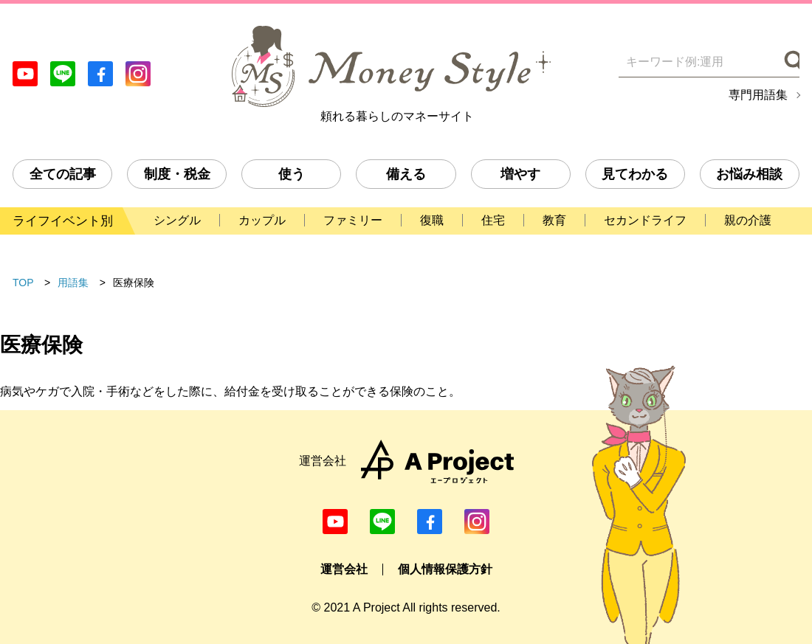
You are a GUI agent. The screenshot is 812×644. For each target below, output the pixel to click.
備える (406, 174)
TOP (23, 283)
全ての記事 (63, 174)
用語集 (73, 283)
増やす (520, 174)
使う (292, 174)
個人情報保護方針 (445, 569)
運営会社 (344, 569)
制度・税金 (177, 174)
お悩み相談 (749, 174)
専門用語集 (758, 95)
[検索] (790, 62)
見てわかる (635, 174)
